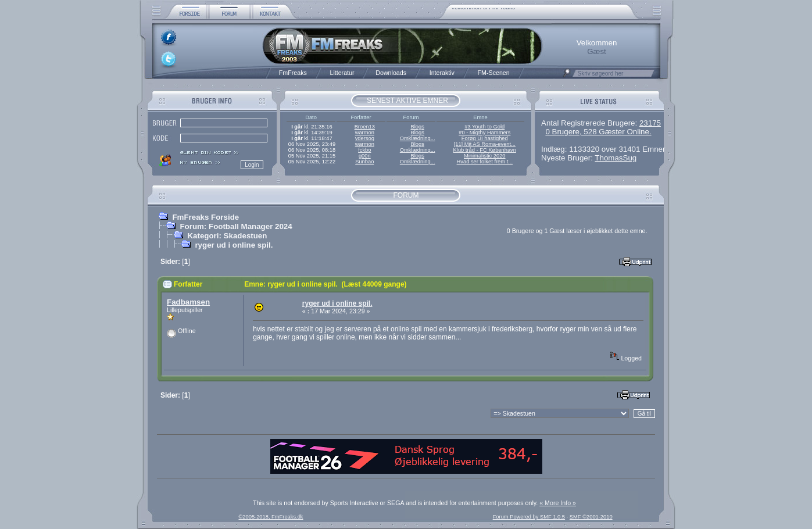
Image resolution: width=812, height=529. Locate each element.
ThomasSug (616, 158)
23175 (650, 123)
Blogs (417, 127)
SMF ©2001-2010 (591, 517)
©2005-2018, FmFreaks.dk (271, 517)
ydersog (365, 138)
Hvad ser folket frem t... (485, 162)
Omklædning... (418, 138)
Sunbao (364, 162)
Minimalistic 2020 (485, 156)
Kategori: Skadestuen (227, 236)
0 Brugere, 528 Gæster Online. (598, 132)
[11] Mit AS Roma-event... (485, 144)
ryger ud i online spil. (234, 245)
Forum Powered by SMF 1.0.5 (529, 517)
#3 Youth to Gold (484, 127)
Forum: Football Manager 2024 (236, 226)
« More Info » (558, 503)
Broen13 (365, 127)
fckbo (364, 150)
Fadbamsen (188, 302)
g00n (365, 156)
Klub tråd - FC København (485, 150)
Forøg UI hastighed (485, 138)
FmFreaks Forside (205, 217)
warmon (365, 133)
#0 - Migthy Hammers (484, 133)
